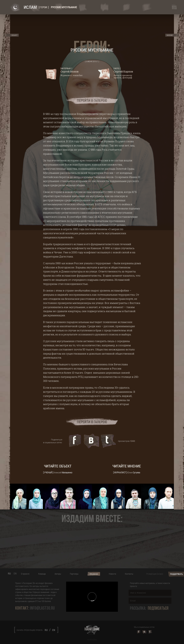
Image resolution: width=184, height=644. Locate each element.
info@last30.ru (42, 608)
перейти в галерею (92, 100)
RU (9, 574)
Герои (43, 7)
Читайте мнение (127, 466)
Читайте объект (58, 466)
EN (15, 574)
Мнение (170, 35)
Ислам (30, 7)
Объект (14, 35)
